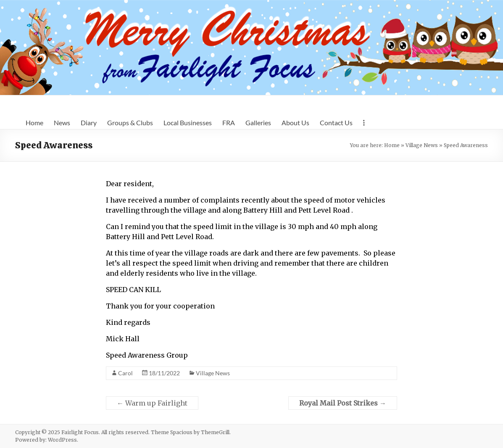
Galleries (258, 123)
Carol (125, 373)
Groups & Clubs (130, 123)
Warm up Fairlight (152, 403)
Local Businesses (188, 123)
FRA (229, 123)
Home (34, 123)
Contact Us (336, 123)
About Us (295, 123)
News (62, 123)
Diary (89, 123)
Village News (422, 145)
